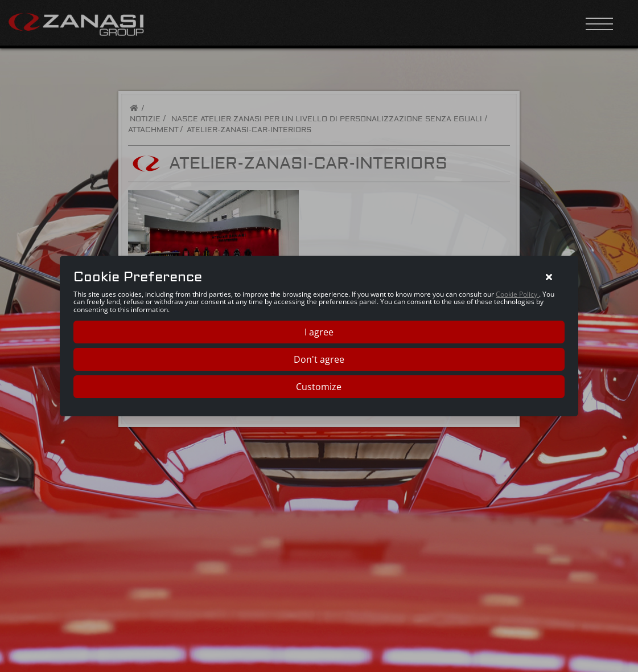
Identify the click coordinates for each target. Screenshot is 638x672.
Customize (319, 387)
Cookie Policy (517, 294)
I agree (319, 332)
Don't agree (319, 359)
